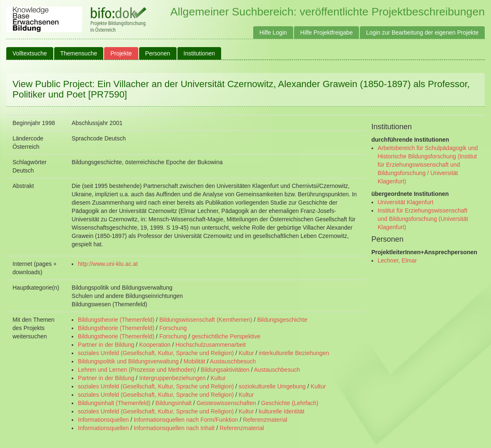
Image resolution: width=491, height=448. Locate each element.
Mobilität (194, 361)
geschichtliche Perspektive (226, 336)
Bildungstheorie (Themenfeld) (116, 320)
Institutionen (199, 53)
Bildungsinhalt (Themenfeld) (114, 403)
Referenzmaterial (265, 420)
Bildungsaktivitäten (225, 370)
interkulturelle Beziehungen (294, 353)
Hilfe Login (273, 33)
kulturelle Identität (282, 411)
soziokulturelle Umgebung (272, 386)
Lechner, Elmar (397, 260)
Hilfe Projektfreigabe (327, 33)
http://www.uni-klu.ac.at (108, 264)
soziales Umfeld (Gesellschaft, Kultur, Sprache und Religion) (156, 353)
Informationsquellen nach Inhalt (174, 428)
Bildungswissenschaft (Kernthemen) (206, 320)
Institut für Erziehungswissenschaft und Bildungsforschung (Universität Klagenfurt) (423, 219)
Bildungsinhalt (173, 403)
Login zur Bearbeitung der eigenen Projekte (422, 33)
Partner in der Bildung (106, 345)
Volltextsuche (30, 53)
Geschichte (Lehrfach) (290, 403)
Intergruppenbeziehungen (172, 378)
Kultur (246, 353)
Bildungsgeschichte (282, 320)
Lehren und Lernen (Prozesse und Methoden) (137, 370)
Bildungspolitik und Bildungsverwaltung (128, 361)
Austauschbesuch (233, 361)
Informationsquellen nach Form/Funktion (186, 420)
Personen (158, 53)
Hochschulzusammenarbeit (211, 345)
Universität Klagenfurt (406, 202)
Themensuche (79, 53)
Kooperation (155, 345)
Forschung (173, 328)
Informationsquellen (103, 420)
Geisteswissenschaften (226, 403)
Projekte (121, 53)
